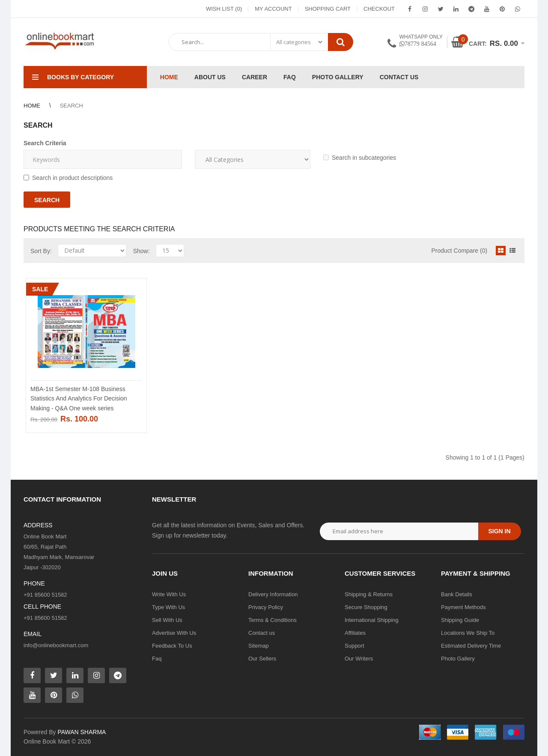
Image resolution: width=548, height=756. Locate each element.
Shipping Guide (460, 620)
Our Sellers (262, 659)
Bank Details (457, 594)
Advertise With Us (174, 633)
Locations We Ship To (468, 633)
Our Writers (359, 659)
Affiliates (355, 633)
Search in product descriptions (68, 178)
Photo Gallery (458, 659)
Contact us (262, 633)
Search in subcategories (360, 158)
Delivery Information (273, 594)
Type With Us (168, 607)
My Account (273, 9)
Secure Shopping (366, 607)
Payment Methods (463, 607)
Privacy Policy (266, 607)
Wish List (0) (224, 9)
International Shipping (372, 620)
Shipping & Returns (369, 594)
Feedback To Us (172, 646)
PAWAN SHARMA (82, 732)
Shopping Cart (328, 9)
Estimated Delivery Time (471, 646)
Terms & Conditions (273, 620)
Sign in (499, 531)
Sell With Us (167, 620)
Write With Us (169, 594)
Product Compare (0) (459, 251)
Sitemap (259, 646)
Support (354, 646)
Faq (157, 659)
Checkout (379, 9)
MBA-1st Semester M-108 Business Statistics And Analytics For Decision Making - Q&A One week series (79, 399)
